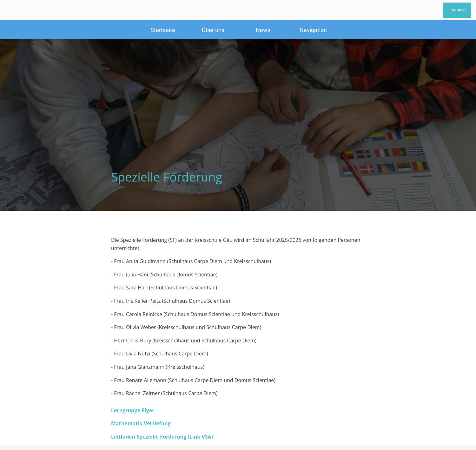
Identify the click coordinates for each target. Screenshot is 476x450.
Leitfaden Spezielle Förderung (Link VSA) (162, 437)
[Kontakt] (457, 10)
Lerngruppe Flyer (133, 410)
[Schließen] (13, 10)
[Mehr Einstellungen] (313, 30)
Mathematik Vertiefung (141, 423)
